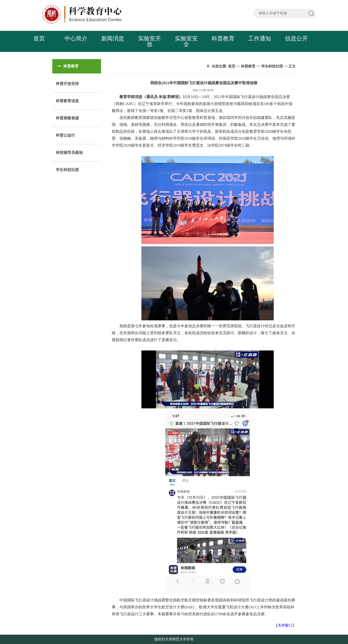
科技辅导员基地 (69, 153)
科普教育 (223, 39)
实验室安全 (186, 41)
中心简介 (76, 39)
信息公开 (296, 39)
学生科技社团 (67, 170)
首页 (39, 39)
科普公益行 (65, 135)
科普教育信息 (67, 101)
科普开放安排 (67, 84)
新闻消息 (113, 39)
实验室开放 (150, 41)
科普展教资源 (67, 118)
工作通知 (260, 39)
